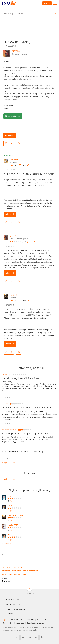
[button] (6, 143)
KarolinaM (14, 160)
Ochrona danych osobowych (13, 623)
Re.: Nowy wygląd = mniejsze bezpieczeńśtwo (25, 434)
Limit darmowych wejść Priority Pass (20, 378)
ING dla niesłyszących (14, 620)
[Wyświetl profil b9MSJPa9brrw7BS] (15, 516)
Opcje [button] (19, 143)
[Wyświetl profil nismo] (15, 496)
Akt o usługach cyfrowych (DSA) (14, 574)
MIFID (39, 620)
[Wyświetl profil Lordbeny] (15, 506)
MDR (46, 620)
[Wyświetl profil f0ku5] (15, 535)
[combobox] (29, 14)
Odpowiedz (10, 135)
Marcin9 (16, 51)
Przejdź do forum (9, 463)
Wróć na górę (29, 593)
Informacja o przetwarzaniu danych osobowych (20, 571)
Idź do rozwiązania (13, 116)
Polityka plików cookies (36, 623)
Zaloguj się (47, 3)
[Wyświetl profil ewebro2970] (15, 525)
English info (30, 620)
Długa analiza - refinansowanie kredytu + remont (26, 408)
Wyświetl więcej (8, 544)
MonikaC (13, 295)
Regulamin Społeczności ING (12, 567)
